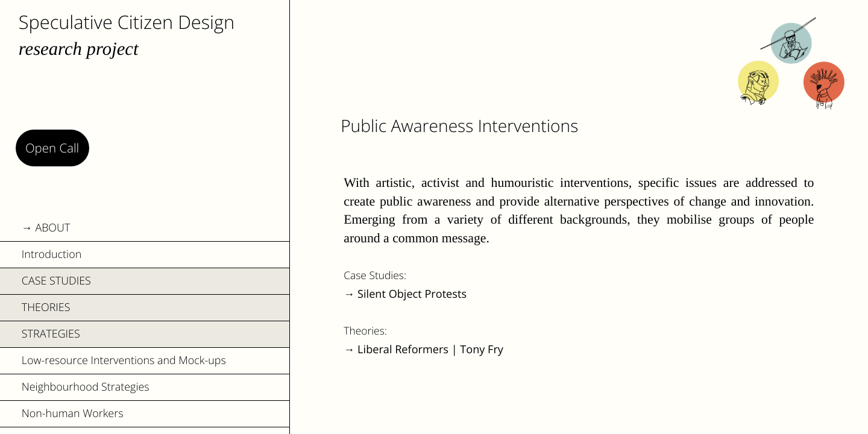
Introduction (52, 254)
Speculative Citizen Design (127, 22)
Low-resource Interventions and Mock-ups (124, 360)
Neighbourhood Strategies (86, 387)
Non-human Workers (73, 414)
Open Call (52, 148)
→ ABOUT (46, 228)
